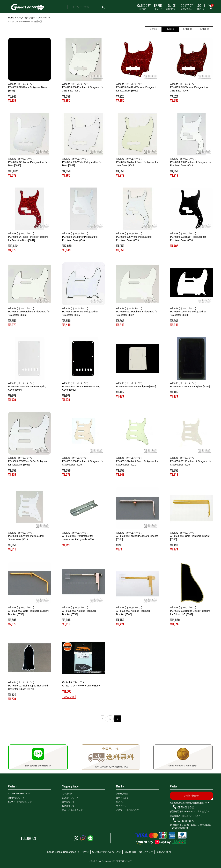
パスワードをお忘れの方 (127, 810)
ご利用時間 (67, 794)
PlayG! (85, 852)
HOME (11, 18)
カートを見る (122, 798)
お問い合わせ (187, 7)
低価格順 (187, 29)
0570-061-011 (186, 807)
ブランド (158, 7)
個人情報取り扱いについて (139, 852)
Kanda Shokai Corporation (61, 852)
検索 (104, 7)
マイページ (121, 806)
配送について (68, 806)
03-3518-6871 (186, 821)
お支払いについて (70, 798)
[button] (102, 719)
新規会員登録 (122, 794)
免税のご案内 (164, 852)
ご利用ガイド (172, 7)
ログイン (201, 7)
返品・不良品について (72, 810)
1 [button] (110, 719)
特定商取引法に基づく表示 (107, 852)
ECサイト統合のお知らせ (20, 802)
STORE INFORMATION (19, 794)
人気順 (153, 29)
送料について (68, 802)
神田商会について (16, 798)
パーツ (20, 18)
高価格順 (204, 29)
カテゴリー (144, 7)
